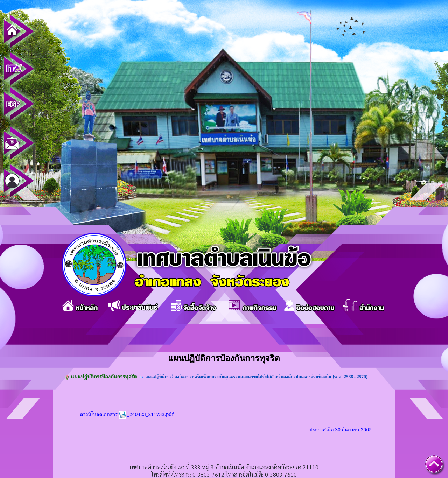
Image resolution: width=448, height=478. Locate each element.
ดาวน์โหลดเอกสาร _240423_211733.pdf (127, 415)
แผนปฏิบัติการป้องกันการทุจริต (104, 377)
